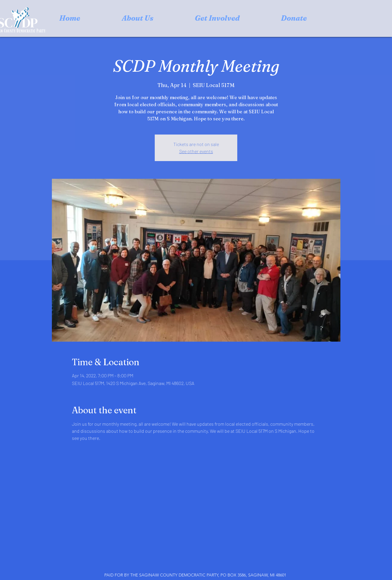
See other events (196, 151)
